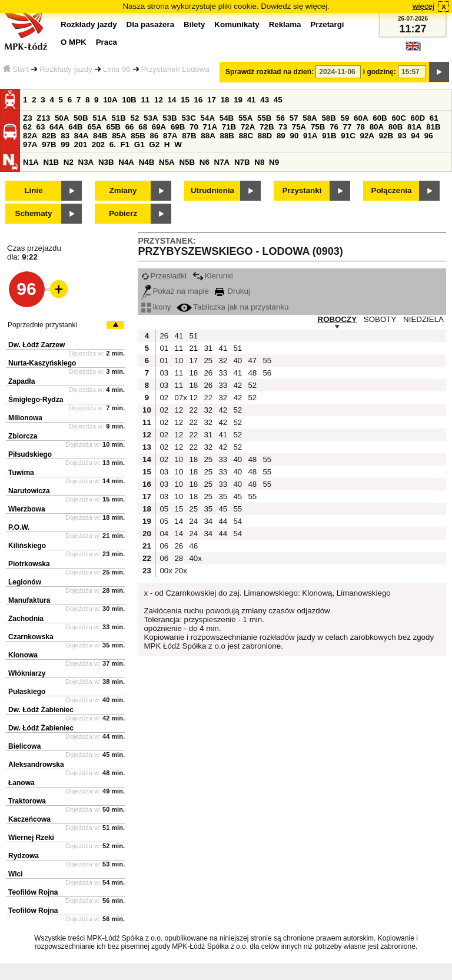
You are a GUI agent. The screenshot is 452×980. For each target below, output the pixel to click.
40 (237, 361)
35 (223, 496)
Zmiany (123, 190)
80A (377, 127)
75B (318, 127)
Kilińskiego (27, 546)
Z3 (28, 118)
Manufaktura (29, 600)
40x (195, 558)
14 (172, 100)
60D (418, 118)
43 (265, 100)
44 (223, 521)
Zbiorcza (23, 436)
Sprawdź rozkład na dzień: (270, 72)
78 (360, 127)
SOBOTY (380, 319)
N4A (126, 162)
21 (193, 348)
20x (180, 571)
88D (265, 136)
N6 (205, 162)
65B (114, 127)
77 (348, 127)
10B (129, 100)
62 (27, 127)
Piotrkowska (29, 564)
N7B (242, 162)
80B (395, 127)
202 (98, 144)
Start (16, 69)
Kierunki (213, 276)
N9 (274, 162)
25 (208, 361)
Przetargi (327, 24)
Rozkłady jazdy (66, 69)
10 (179, 361)
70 (194, 127)
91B (329, 136)
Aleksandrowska (36, 765)
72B (267, 127)
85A (119, 136)
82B (49, 136)
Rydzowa (24, 856)
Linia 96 (117, 69)
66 (130, 127)
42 (237, 385)
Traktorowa (27, 801)
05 (164, 509)
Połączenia (392, 190)
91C (348, 136)
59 (345, 118)
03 (164, 373)
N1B (51, 162)
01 (164, 348)
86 (154, 136)
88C (246, 136)
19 (238, 100)
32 (223, 361)
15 (185, 100)
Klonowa (23, 655)
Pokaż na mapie (175, 291)
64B (75, 127)
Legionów (25, 582)
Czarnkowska (31, 637)
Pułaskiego (27, 692)
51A (99, 118)
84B (100, 136)
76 (334, 127)
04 (164, 534)
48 (252, 373)
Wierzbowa (27, 509)
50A (62, 118)
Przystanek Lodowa (175, 69)
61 (434, 118)
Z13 (43, 118)
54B (227, 118)
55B (264, 118)
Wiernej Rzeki (31, 838)
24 (193, 521)
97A (30, 144)
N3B (106, 162)
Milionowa (25, 418)
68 (143, 127)
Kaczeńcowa (29, 819)
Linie (33, 190)
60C (398, 118)
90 (294, 136)
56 (280, 118)
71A (210, 127)
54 (237, 521)
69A (159, 127)
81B (433, 127)
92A (367, 136)
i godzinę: (380, 72)
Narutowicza (29, 491)
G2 (154, 144)
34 (208, 521)
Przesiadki (164, 276)
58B (328, 118)
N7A (222, 162)
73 (283, 127)
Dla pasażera (151, 24)
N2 (69, 162)
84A (81, 136)
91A (310, 136)
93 (402, 136)
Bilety (194, 24)
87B (189, 136)
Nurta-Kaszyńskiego (42, 363)
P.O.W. (19, 527)
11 (145, 100)
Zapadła (21, 381)
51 (193, 336)
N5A (167, 162)
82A (30, 136)
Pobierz (123, 213)
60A (361, 118)
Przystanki (302, 190)
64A (56, 127)
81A (414, 127)
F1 (125, 144)
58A (310, 118)
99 (65, 144)
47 (252, 361)
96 (429, 136)
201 (81, 144)
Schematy (34, 213)
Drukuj (232, 291)
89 (281, 136)
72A (248, 127)
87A (170, 136)
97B (49, 144)
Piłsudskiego (30, 454)
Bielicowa (24, 746)
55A (245, 118)
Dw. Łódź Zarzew (36, 345)
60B (380, 118)
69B (178, 127)
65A (94, 127)
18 (225, 100)
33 (223, 373)
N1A (31, 162)
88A (208, 136)
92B (386, 136)
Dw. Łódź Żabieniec (41, 710)
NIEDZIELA (423, 319)
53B (169, 118)
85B (138, 136)
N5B (187, 162)
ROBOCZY (338, 319)
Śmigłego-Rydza (36, 400)
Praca (107, 42)
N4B (147, 162)
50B (81, 118)
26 (164, 336)
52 (135, 118)
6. (113, 144)
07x (180, 398)
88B (227, 136)
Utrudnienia (212, 190)
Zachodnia (26, 619)
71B (229, 127)
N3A (86, 162)
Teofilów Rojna (33, 892)
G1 (139, 144)
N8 (259, 162)
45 (278, 100)
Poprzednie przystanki (42, 325)
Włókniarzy (27, 673)
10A (110, 100)
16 (199, 100)
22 (208, 398)
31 (208, 348)
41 (252, 100)
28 (179, 558)
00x (165, 571)
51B (118, 118)
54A (208, 118)
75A (299, 127)
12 (159, 100)
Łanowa (21, 783)
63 (41, 127)
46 (193, 546)
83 (65, 136)
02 (164, 398)
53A (151, 118)
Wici (16, 874)
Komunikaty (237, 24)
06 (164, 546)
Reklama (285, 24)
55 (267, 361)
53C (188, 118)
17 (212, 100)
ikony (156, 307)
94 (415, 136)
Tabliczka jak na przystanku (232, 307)
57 (294, 118)
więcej (423, 6)
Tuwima (21, 473)
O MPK (74, 42)
